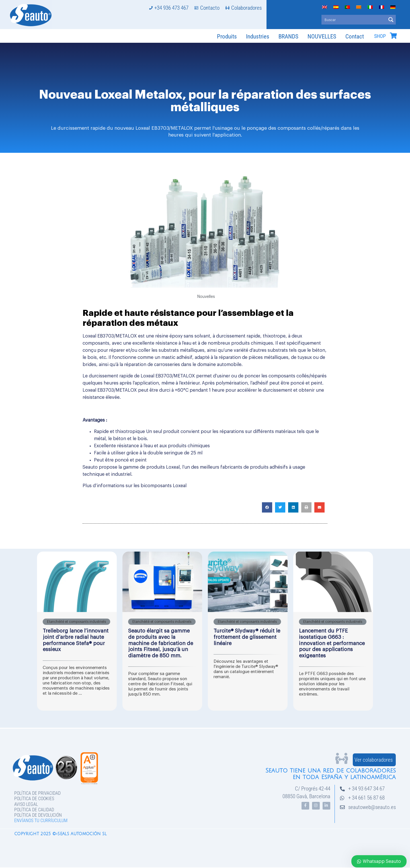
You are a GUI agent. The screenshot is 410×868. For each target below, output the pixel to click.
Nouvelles (206, 297)
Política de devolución (38, 815)
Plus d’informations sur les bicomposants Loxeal (135, 486)
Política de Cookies (34, 799)
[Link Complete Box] (77, 631)
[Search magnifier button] (391, 20)
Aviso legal (26, 804)
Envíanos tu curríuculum (41, 821)
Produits (227, 36)
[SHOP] (393, 36)
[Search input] (354, 20)
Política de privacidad (37, 793)
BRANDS (288, 36)
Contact (355, 36)
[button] (267, 507)
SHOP (380, 36)
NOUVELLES (322, 36)
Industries (258, 36)
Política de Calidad (34, 810)
